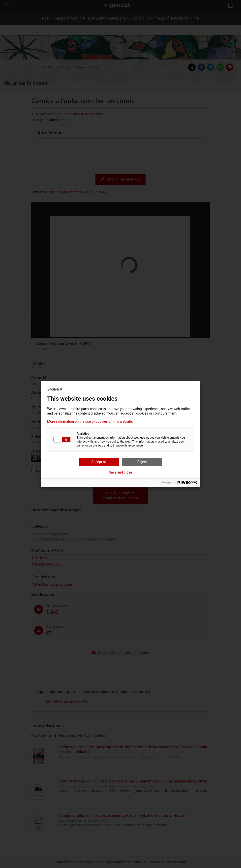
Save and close (120, 472)
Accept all (99, 462)
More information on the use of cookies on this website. (90, 421)
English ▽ (55, 389)
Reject (142, 462)
